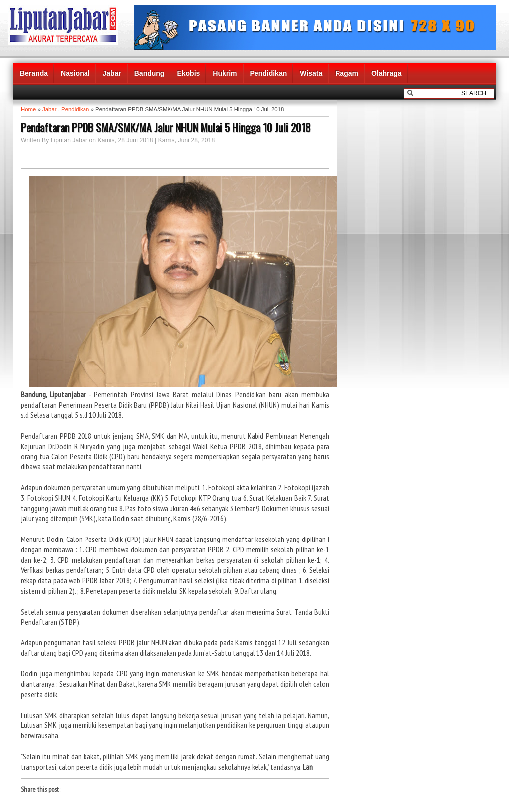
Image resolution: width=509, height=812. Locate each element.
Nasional (75, 73)
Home (28, 109)
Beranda (34, 73)
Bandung (149, 73)
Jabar (112, 73)
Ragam (347, 73)
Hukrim (225, 73)
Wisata (311, 73)
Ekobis (188, 73)
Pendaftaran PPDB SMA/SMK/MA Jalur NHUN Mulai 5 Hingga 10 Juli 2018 (166, 127)
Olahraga (386, 73)
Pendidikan (269, 73)
